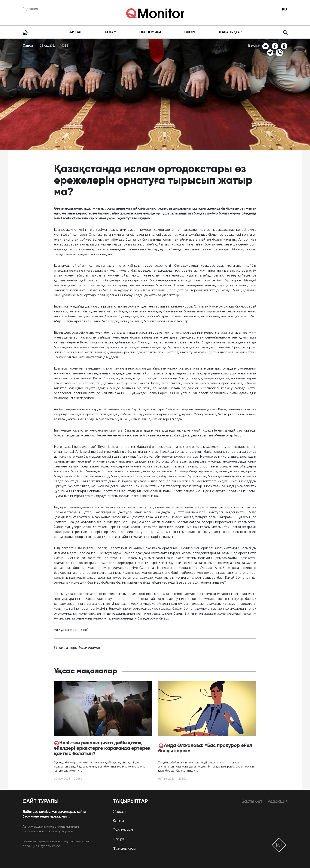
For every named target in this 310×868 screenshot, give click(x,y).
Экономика (150, 32)
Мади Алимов (89, 648)
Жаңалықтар (230, 32)
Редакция (30, 9)
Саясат (75, 32)
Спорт (190, 32)
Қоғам (111, 32)
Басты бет (252, 801)
